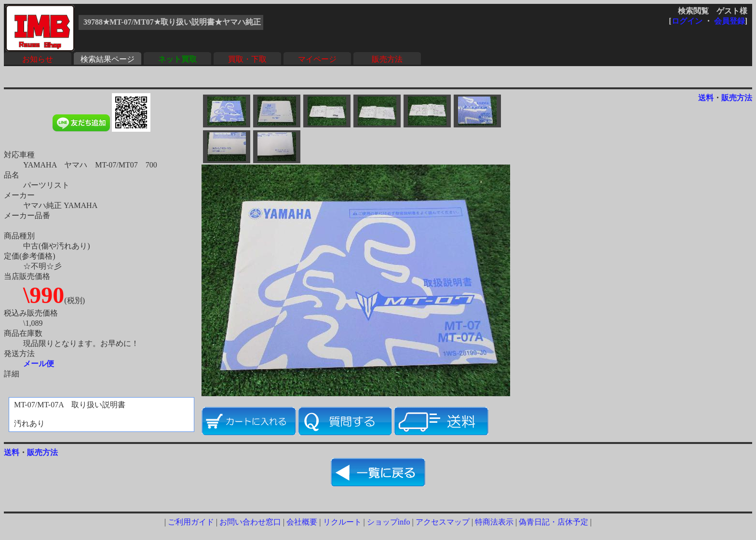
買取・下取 (247, 59)
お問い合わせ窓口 (250, 522)
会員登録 (729, 21)
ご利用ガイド (191, 522)
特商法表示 (494, 522)
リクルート (342, 522)
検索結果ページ (108, 59)
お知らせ (38, 59)
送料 (706, 98)
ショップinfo (389, 522)
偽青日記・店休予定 (553, 522)
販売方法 (387, 59)
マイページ (317, 59)
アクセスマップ (443, 522)
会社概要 (302, 522)
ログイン (687, 21)
